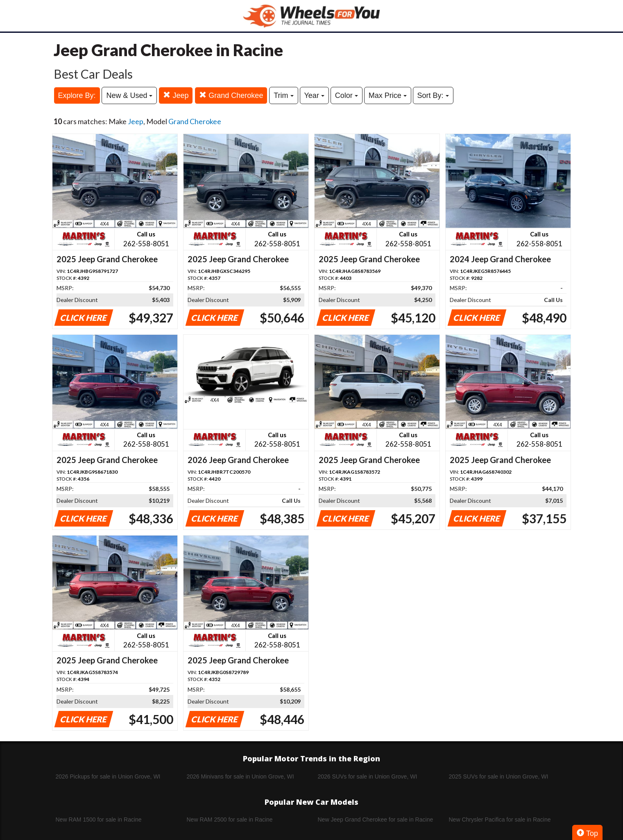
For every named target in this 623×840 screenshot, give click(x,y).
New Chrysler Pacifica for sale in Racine (500, 820)
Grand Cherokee (231, 95)
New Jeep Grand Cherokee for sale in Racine (376, 820)
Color (347, 95)
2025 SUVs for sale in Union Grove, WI (499, 776)
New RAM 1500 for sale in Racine (99, 820)
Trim (283, 95)
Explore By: (77, 95)
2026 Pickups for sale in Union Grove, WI (108, 776)
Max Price (388, 95)
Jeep (176, 95)
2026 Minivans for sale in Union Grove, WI (240, 776)
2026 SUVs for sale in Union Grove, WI (368, 776)
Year (314, 95)
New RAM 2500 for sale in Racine (230, 820)
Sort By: (433, 95)
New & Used (129, 95)
